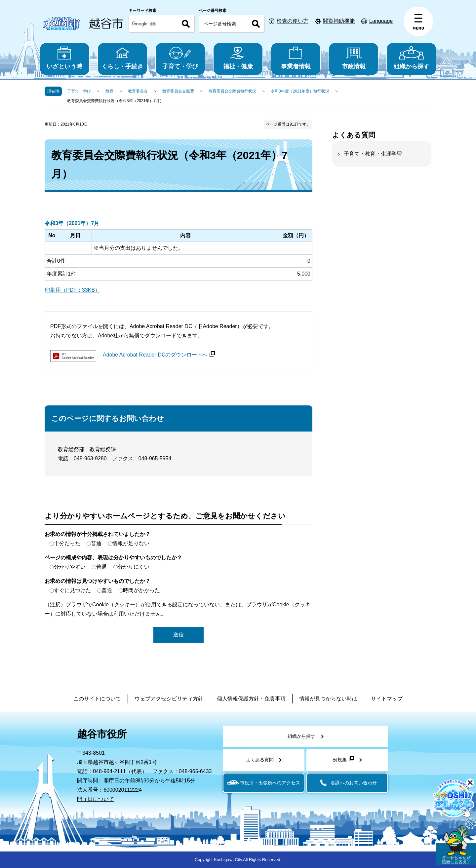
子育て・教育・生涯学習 (373, 154)
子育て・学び (180, 58)
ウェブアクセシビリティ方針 (169, 699)
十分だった (67, 543)
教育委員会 (138, 91)
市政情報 (354, 58)
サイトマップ (387, 699)
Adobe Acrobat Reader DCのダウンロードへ (159, 355)
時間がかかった (141, 590)
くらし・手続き (122, 58)
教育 (109, 91)
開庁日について (96, 799)
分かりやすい (70, 567)
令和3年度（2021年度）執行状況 (300, 91)
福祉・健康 (238, 58)
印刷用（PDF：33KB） (73, 290)
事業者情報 (296, 58)
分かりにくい (134, 567)
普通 (96, 543)
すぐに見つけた (72, 590)
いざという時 (65, 58)
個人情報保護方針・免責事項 (251, 699)
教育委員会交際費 (178, 91)
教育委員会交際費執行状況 (232, 91)
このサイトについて (97, 699)
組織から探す (411, 58)
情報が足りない (131, 543)
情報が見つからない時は (328, 699)
